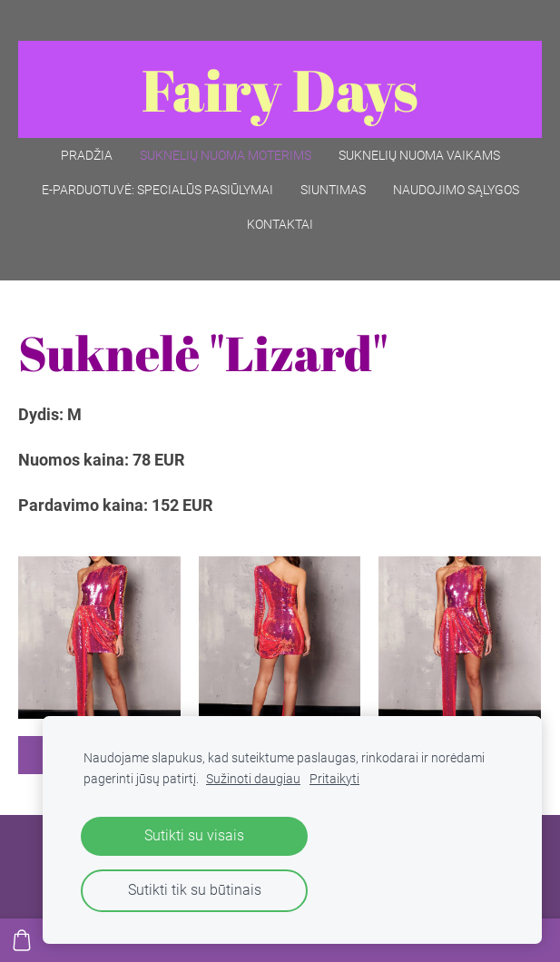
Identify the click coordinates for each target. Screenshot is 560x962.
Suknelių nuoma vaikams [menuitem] (419, 155)
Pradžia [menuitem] (87, 155)
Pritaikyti (334, 779)
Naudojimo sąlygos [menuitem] (456, 190)
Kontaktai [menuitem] (280, 224)
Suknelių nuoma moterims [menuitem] (226, 155)
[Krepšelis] (22, 940)
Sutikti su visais (194, 835)
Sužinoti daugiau (253, 779)
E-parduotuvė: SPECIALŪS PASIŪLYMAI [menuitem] (157, 190)
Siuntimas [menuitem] (333, 190)
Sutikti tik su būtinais (195, 890)
